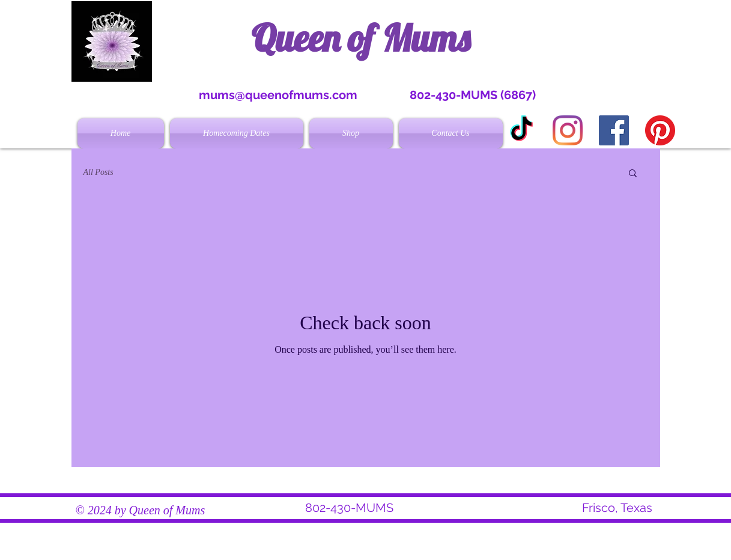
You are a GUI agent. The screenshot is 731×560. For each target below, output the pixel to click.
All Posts (99, 172)
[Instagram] (568, 130)
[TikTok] (521, 130)
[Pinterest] (660, 130)
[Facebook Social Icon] (614, 130)
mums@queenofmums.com (278, 95)
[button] (633, 174)
